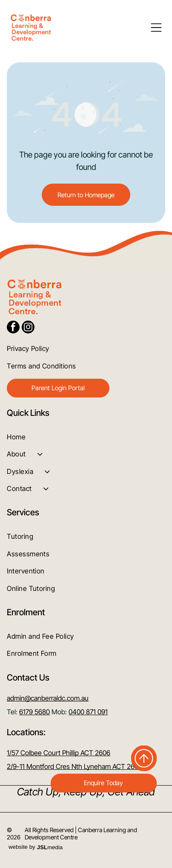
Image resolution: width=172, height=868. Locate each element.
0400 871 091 (88, 712)
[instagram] (28, 328)
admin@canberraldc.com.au (48, 698)
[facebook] (13, 328)
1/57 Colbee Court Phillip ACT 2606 (59, 753)
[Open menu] (156, 28)
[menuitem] (86, 348)
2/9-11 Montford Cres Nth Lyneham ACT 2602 (75, 766)
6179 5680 (34, 712)
